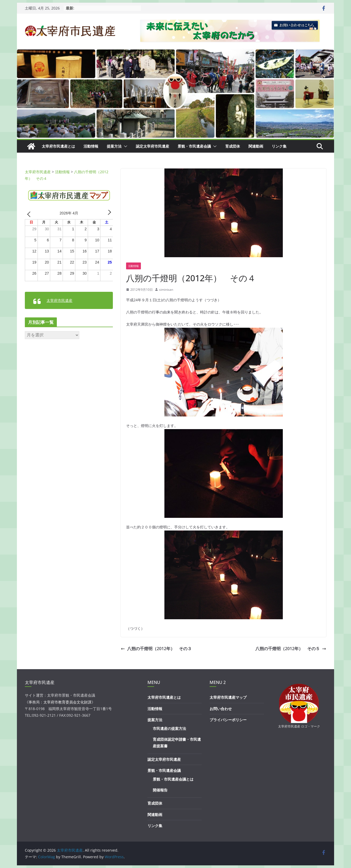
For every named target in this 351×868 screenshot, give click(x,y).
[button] (124, 146)
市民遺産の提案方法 (169, 728)
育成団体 (233, 146)
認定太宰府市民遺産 (153, 146)
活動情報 (91, 146)
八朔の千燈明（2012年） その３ (156, 649)
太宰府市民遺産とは (58, 146)
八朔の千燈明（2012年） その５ (291, 649)
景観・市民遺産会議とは (173, 779)
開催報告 (160, 790)
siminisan (166, 290)
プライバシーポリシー (228, 720)
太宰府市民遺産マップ (228, 697)
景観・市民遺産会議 (194, 146)
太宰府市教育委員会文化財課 (67, 702)
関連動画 (256, 146)
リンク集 (279, 146)
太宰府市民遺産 (59, 300)
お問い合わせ (221, 709)
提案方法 (114, 146)
